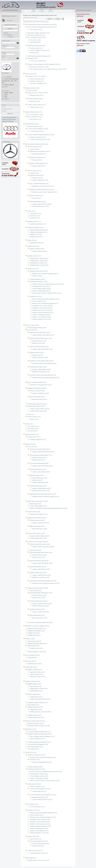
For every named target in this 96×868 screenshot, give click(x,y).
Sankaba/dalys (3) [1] (33, 246)
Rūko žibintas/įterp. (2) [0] (40, 399)
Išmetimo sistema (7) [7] (34, 221)
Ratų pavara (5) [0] (31, 661)
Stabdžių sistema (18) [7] (34, 256)
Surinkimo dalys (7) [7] (34, 437)
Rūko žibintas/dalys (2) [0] (37, 397)
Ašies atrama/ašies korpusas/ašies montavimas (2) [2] (42, 27)
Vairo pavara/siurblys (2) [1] (35, 747)
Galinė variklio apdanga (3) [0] (38, 506)
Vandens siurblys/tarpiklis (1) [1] (37, 105)
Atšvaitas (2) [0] (34, 173)
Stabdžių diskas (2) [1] (36, 697)
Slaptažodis (10, 29)
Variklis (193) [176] (31, 752)
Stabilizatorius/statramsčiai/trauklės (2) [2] (39, 56)
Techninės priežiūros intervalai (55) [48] (39, 726)
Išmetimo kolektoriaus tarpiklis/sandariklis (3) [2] (46, 299)
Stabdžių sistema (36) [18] (33, 681)
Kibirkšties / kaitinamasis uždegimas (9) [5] (37, 626)
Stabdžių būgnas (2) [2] (36, 691)
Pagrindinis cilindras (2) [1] (37, 672)
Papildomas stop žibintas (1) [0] (41, 372)
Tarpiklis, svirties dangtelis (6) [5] (42, 317)
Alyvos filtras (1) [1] (36, 214)
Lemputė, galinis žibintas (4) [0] (41, 472)
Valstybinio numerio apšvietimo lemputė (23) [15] (46, 378)
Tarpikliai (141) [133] (36, 296)
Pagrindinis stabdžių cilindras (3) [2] (38, 703)
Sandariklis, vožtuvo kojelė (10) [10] (42, 308)
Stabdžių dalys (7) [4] (36, 710)
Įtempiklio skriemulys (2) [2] (38, 137)
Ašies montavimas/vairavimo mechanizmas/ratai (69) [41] (41, 24)
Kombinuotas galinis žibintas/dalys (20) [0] (42, 361)
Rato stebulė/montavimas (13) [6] (37, 37)
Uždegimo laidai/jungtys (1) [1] (38, 232)
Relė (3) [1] (31, 414)
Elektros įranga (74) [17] (34, 171)
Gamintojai (51, 11)
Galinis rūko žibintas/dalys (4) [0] (39, 347)
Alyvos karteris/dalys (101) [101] (39, 841)
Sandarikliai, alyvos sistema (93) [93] (42, 306)
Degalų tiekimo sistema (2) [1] (34, 112)
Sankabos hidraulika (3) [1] (40, 251)
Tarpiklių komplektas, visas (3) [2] (42, 319)
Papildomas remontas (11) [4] (36, 723)
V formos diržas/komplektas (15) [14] (38, 129)
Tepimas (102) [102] (33, 836)
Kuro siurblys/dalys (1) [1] (35, 117)
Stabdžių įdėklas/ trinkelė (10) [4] (39, 258)
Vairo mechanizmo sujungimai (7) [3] (38, 744)
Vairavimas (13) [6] (31, 729)
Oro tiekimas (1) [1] (33, 804)
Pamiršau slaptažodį (8, 35)
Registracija (6, 33)
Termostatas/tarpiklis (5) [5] (35, 99)
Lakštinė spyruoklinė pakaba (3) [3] (37, 643)
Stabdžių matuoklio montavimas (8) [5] (40, 712)
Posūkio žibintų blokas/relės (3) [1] (37, 404)
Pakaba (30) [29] (32, 240)
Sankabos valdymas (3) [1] (37, 249)
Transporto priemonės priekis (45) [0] (38, 588)
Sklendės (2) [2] (34, 53)
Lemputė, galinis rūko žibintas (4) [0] (42, 349)
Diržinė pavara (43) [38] (32, 124)
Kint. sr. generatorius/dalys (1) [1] (39, 184)
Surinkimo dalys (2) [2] (36, 648)
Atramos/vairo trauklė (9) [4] (38, 61)
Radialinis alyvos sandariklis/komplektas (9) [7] (45, 274)
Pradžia (26, 11)
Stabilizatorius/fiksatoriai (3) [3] (37, 46)
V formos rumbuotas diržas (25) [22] (40, 139)
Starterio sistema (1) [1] (36, 196)
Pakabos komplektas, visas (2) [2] (37, 652)
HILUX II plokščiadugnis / (7, 109)
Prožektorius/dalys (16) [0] (37, 391)
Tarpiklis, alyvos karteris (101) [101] (42, 310)
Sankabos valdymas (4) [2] (35, 670)
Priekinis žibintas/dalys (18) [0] (36, 406)
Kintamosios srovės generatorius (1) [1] (43, 186)
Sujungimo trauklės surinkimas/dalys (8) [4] (40, 734)
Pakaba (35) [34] (30, 639)
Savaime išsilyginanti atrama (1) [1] (40, 50)
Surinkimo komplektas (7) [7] (38, 224)
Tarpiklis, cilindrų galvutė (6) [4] (41, 291)
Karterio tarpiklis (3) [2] (39, 301)
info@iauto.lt (14, 16)
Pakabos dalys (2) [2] (33, 646)
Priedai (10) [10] (32, 658)
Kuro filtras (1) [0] (35, 216)
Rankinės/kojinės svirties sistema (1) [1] (39, 860)
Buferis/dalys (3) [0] (35, 550)
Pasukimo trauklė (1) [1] (37, 48)
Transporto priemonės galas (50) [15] (38, 542)
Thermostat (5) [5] (35, 101)
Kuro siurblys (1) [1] (36, 119)
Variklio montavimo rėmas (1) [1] (39, 853)
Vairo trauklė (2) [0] (33, 749)
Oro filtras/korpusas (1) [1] (37, 807)
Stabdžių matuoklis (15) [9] (35, 707)
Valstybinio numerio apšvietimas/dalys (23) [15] (43, 375)
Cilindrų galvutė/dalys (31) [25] (39, 282)
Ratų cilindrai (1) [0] (36, 686)
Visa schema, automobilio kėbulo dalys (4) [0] (40, 622)
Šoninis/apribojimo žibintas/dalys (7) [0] (41, 338)
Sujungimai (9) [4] (33, 58)
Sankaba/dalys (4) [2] (31, 667)
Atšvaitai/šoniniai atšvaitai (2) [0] (37, 328)
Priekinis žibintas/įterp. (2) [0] (40, 206)
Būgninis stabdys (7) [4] (34, 684)
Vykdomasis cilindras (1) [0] (38, 677)
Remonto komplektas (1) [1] (37, 739)
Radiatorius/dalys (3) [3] (37, 95)
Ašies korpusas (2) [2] (36, 29)
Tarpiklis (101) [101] (38, 846)
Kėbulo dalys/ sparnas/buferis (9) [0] (38, 501)
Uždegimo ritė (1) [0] (36, 234)
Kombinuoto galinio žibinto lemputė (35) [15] (45, 192)
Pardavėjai (42, 11)
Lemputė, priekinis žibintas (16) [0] (40, 409)
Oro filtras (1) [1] (35, 218)
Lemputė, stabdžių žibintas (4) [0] (41, 369)
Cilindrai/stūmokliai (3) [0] (37, 279)
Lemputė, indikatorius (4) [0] (40, 180)
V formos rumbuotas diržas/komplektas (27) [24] (41, 135)
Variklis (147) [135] (33, 269)
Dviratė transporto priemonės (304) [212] (37, 144)
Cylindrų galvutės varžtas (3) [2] (41, 286)
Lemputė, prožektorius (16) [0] (41, 393)
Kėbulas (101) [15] (31, 444)
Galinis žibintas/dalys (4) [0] (38, 469)
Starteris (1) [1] (36, 198)
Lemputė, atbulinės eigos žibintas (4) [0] (43, 335)
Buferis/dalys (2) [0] (35, 591)
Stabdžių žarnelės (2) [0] (34, 715)
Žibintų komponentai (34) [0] (38, 202)
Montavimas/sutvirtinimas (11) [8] (39, 67)
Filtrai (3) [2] (31, 211)
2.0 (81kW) (4, 111)
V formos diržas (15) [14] (37, 131)
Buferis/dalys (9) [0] (35, 504)
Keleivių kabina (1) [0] (34, 512)
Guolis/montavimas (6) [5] (37, 79)
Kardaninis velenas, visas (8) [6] (37, 76)
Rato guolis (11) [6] (35, 40)
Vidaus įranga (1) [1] (31, 858)
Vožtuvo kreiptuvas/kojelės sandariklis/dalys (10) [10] (47, 293)
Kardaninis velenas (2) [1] (37, 81)
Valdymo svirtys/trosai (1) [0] (36, 717)
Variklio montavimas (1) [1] (35, 851)
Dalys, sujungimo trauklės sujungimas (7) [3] (42, 736)
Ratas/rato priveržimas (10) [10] (36, 35)
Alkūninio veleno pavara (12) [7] (39, 271)
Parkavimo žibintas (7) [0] (39, 341)
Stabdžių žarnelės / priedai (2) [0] (39, 265)
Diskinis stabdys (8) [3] (34, 694)
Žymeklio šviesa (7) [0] (39, 343)
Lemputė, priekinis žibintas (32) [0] (42, 204)
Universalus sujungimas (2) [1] (38, 83)
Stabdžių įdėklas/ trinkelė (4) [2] (39, 689)
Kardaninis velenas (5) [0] (35, 664)
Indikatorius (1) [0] (37, 178)
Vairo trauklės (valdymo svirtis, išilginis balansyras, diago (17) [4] (48, 69)
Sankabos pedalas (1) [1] (37, 674)
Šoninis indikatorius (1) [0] (40, 478)
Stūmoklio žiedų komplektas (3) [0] (42, 762)
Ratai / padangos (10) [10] (33, 655)
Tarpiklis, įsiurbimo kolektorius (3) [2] (43, 312)
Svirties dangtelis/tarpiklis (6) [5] (41, 289)
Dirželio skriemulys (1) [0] (35, 126)
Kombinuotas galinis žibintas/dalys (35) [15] (42, 190)
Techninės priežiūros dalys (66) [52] (35, 721)
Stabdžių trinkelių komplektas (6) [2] (40, 699)
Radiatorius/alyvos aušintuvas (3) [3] (38, 93)
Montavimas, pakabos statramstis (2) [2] (39, 33)
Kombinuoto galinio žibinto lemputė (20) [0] (44, 363)
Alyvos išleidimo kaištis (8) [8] (41, 844)
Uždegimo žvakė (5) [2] (36, 237)
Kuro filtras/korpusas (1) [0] (35, 115)
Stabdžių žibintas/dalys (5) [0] (38, 367)
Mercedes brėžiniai (6, 142)
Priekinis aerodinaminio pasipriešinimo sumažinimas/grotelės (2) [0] (49, 508)
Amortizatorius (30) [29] (37, 243)
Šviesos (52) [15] (32, 330)
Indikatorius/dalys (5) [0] (37, 175)
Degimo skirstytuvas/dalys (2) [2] (39, 230)
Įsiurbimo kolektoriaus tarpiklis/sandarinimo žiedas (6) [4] (48, 284)
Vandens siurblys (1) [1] (36, 107)
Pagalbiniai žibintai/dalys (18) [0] (37, 388)
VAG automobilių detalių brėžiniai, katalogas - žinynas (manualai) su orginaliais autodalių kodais (9, 119)
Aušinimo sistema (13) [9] (32, 88)
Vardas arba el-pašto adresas (10, 25)
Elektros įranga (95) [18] (32, 325)
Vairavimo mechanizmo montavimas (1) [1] (39, 742)
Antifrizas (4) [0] (32, 91)
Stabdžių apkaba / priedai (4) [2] (39, 261)
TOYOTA (4, 107)
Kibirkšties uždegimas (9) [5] (36, 227)
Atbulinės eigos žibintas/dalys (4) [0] (40, 332)
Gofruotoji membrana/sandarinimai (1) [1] (39, 732)
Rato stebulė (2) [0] (35, 42)
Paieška (34, 11)
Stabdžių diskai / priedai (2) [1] (38, 263)
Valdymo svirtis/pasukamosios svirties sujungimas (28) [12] (44, 64)
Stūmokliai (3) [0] (37, 276)
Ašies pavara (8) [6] (31, 74)
